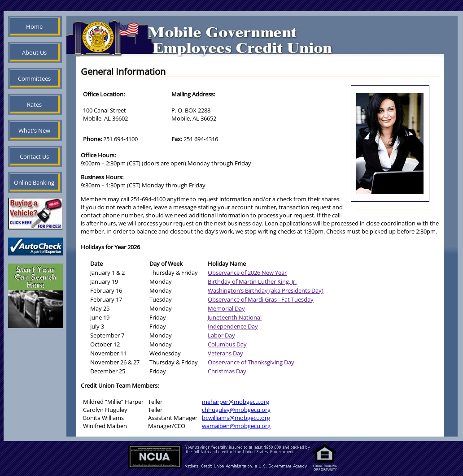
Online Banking (34, 182)
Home (34, 26)
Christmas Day (227, 371)
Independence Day (233, 326)
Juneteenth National (235, 317)
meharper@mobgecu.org (236, 402)
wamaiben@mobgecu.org (236, 426)
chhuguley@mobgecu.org (236, 410)
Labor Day (221, 335)
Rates (34, 104)
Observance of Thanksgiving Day (251, 362)
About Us (34, 52)
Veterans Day (225, 353)
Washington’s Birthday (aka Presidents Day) (266, 290)
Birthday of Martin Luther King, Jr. (252, 281)
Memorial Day (226, 308)
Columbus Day (227, 344)
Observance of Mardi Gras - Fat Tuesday (261, 299)
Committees (34, 78)
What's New (34, 130)
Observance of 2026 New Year (247, 273)
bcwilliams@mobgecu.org (236, 418)
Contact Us (34, 156)
